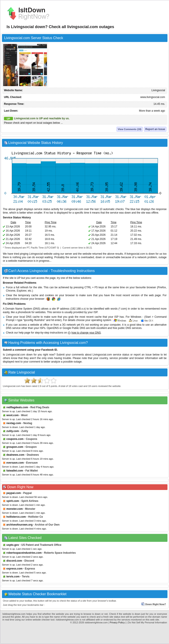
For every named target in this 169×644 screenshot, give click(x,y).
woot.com (13, 415)
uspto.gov (13, 545)
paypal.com (14, 493)
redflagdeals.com (17, 407)
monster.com (15, 509)
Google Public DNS (74, 328)
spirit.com (13, 501)
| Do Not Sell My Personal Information (147, 622)
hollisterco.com (16, 517)
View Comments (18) (130, 129)
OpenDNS (53, 328)
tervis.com (13, 577)
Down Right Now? (154, 604)
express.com (14, 569)
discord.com (14, 561)
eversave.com (15, 463)
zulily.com (13, 431)
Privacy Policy (117, 622)
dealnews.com (15, 455)
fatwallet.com (15, 471)
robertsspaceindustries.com (24, 553)
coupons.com (15, 439)
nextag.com (14, 423)
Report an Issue (155, 129)
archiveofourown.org (19, 525)
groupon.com (15, 447)
